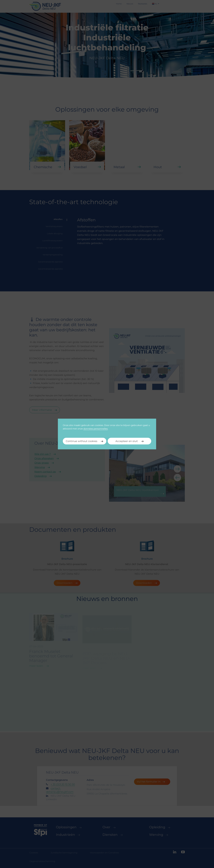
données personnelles (96, 429)
